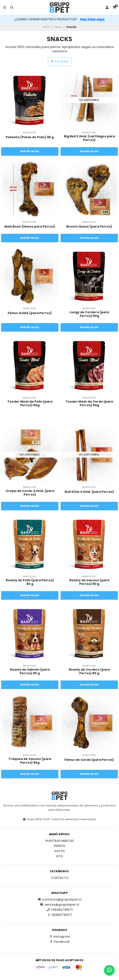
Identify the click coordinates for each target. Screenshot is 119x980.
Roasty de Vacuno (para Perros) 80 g (89, 582)
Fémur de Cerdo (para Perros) (89, 760)
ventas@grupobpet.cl (60, 905)
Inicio (46, 27)
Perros (58, 27)
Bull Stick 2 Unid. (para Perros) (89, 492)
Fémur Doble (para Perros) (30, 313)
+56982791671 (59, 910)
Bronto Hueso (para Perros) (89, 227)
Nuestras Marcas (59, 841)
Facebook (60, 942)
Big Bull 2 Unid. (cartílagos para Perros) (89, 138)
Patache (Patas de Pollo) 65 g (30, 137)
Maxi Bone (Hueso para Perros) (30, 227)
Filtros (59, 62)
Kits (59, 856)
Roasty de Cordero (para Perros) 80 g (89, 671)
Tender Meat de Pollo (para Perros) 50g (30, 403)
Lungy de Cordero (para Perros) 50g (89, 314)
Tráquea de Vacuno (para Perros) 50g (30, 761)
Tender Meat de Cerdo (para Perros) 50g (89, 403)
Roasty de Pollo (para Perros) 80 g (30, 582)
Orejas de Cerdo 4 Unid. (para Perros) (30, 493)
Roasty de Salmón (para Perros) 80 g (30, 671)
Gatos (59, 851)
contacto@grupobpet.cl (60, 899)
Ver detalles (30, 151)
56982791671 (60, 915)
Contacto (60, 878)
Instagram (59, 937)
